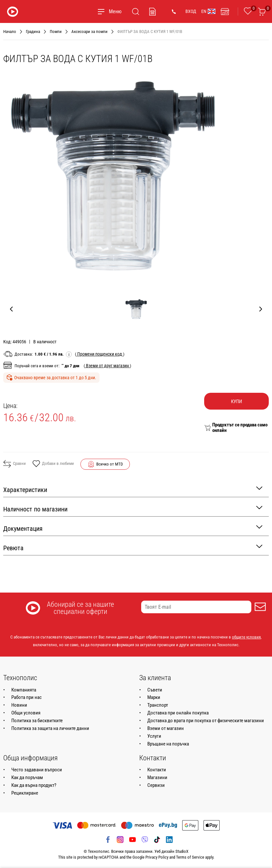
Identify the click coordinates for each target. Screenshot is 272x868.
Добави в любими (53, 464)
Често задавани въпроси (37, 770)
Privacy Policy (157, 857)
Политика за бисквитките (37, 721)
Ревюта (133, 547)
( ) (100, 354)
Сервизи (156, 785)
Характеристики (133, 489)
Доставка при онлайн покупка (178, 713)
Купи (236, 402)
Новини (19, 705)
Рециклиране (25, 793)
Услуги (154, 736)
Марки (154, 697)
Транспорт (158, 705)
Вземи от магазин (166, 728)
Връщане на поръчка (168, 744)
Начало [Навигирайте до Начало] (10, 32)
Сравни (15, 464)
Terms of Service (190, 857)
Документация (133, 528)
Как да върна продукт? (34, 785)
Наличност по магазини (133, 509)
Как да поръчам (27, 777)
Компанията (24, 690)
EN (208, 11)
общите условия (246, 637)
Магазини (157, 777)
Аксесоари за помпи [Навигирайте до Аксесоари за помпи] (89, 32)
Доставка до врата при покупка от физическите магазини (206, 721)
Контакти (157, 770)
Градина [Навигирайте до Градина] (33, 32)
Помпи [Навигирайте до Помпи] (56, 32)
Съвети (155, 690)
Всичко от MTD (110, 464)
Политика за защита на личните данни (50, 728)
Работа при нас (26, 697)
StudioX (182, 851)
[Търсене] (136, 12)
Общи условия (26, 713)
